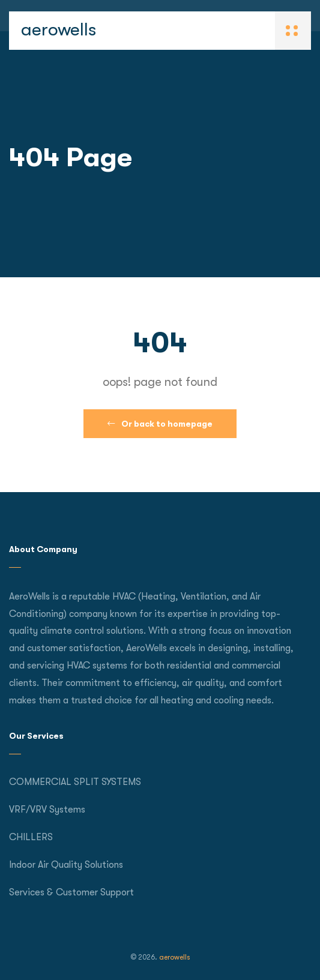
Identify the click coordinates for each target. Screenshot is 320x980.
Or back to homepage (160, 424)
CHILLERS (31, 837)
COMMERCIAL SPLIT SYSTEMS (75, 782)
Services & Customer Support (71, 892)
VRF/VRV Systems (47, 810)
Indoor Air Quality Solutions (66, 865)
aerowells (59, 29)
